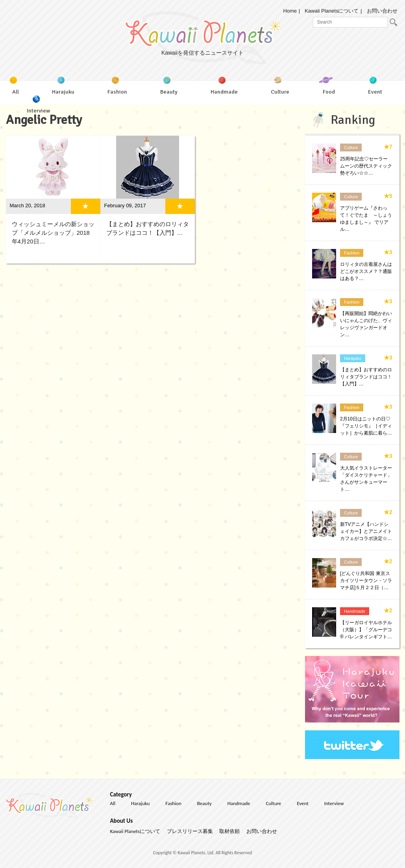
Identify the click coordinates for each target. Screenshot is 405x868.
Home (290, 11)
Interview (334, 803)
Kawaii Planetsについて (332, 11)
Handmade (355, 611)
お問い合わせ (382, 11)
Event (302, 803)
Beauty (204, 803)
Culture (351, 147)
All (113, 803)
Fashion (352, 253)
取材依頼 (229, 831)
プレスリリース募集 (190, 831)
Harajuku (353, 358)
